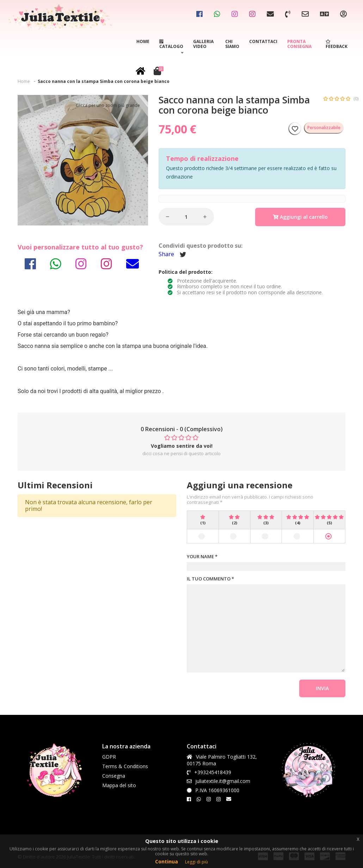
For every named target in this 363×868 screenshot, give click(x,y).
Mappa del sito (119, 785)
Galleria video (203, 44)
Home (143, 41)
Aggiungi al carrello (300, 217)
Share (166, 254)
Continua (167, 861)
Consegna (114, 776)
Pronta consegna (299, 44)
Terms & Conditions (125, 766)
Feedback (337, 44)
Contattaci (263, 41)
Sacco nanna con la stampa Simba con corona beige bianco (104, 81)
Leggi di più (196, 862)
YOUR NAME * (202, 557)
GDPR (109, 757)
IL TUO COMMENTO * (210, 579)
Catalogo (171, 48)
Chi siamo (232, 44)
